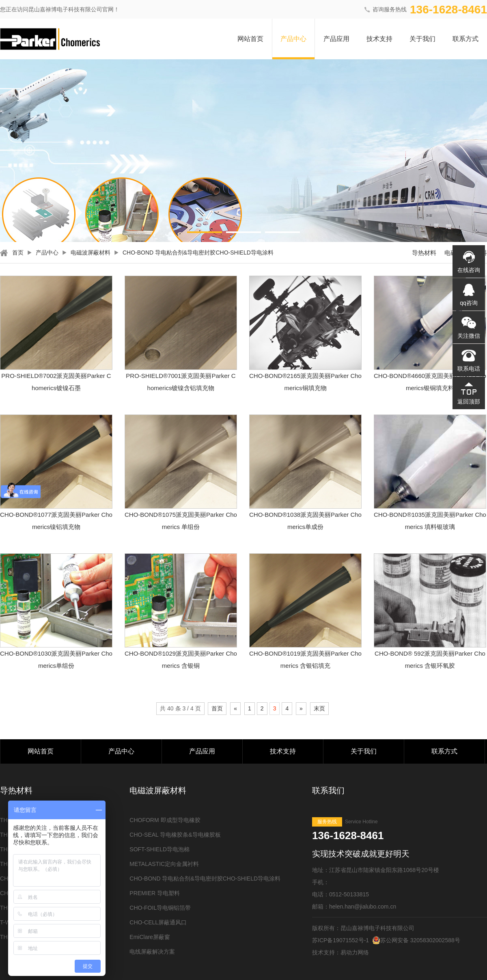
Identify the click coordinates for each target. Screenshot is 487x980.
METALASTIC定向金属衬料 (164, 864)
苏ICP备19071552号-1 (340, 940)
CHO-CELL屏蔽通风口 (158, 922)
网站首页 (250, 39)
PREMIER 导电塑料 (155, 893)
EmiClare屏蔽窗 (150, 937)
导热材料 (424, 253)
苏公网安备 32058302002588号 (416, 940)
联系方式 (465, 39)
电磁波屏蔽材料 (91, 253)
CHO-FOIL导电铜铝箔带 (160, 908)
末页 (319, 708)
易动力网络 (355, 952)
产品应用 (336, 39)
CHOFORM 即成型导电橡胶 (165, 820)
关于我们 (422, 39)
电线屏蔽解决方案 (152, 952)
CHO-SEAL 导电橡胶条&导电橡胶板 (175, 835)
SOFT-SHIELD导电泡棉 (159, 849)
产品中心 (293, 39)
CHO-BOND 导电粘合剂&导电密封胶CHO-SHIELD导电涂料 (198, 253)
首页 (18, 253)
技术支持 (379, 39)
